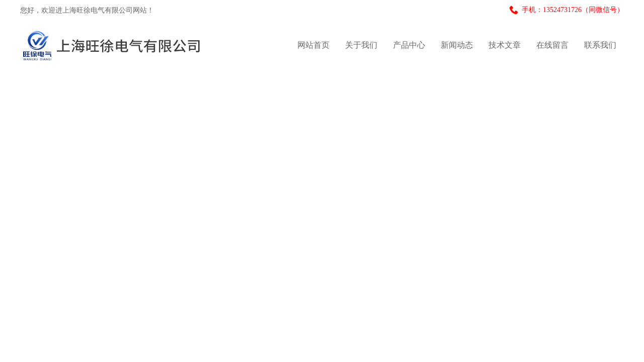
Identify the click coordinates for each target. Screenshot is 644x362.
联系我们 (600, 45)
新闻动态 (457, 45)
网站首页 (313, 45)
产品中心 (409, 45)
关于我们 (361, 45)
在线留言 (552, 45)
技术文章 (505, 45)
